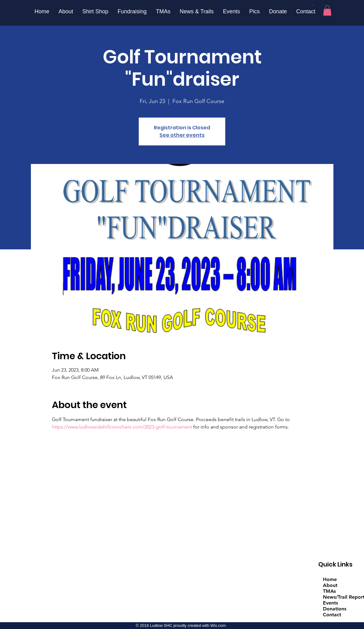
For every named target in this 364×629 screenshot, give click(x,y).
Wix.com (218, 625)
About (330, 585)
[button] (313, 5)
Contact (332, 615)
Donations (335, 609)
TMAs (329, 591)
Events (330, 603)
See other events (182, 135)
